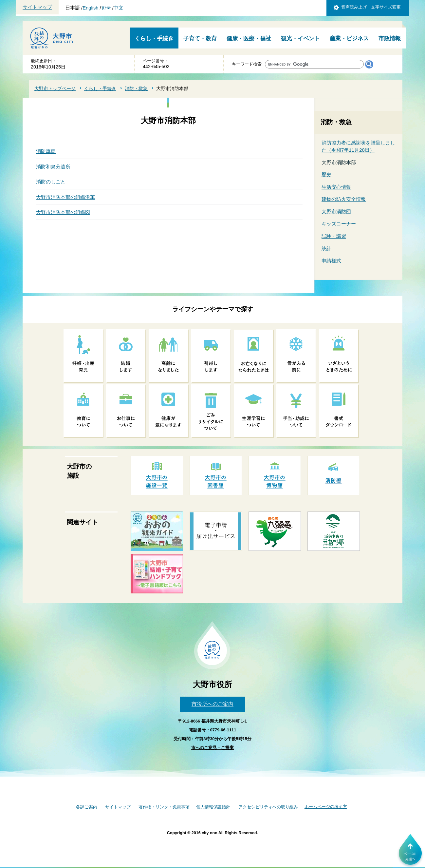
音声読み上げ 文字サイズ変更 (371, 7)
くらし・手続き (154, 39)
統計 (326, 249)
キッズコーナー (339, 224)
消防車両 (46, 151)
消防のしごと (51, 182)
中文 (119, 8)
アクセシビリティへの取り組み (268, 807)
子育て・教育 (200, 39)
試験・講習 (334, 236)
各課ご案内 (87, 807)
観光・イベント (300, 39)
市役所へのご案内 (212, 704)
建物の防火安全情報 (344, 199)
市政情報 (390, 39)
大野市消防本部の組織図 (63, 212)
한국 (106, 8)
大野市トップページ (55, 88)
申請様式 (331, 261)
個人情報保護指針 (213, 807)
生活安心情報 (336, 187)
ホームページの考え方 (326, 807)
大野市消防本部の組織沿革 (65, 197)
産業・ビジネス (349, 39)
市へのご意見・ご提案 (212, 748)
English (90, 8)
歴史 (326, 174)
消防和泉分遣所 (53, 167)
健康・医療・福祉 (249, 39)
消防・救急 (136, 88)
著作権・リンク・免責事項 (164, 807)
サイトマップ (37, 7)
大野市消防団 (336, 212)
